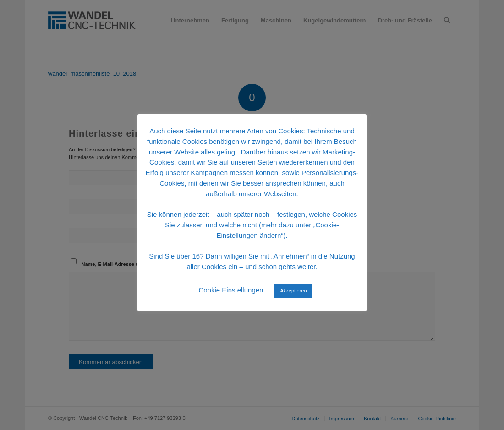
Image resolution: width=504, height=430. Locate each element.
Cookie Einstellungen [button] (231, 290)
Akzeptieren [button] (293, 291)
